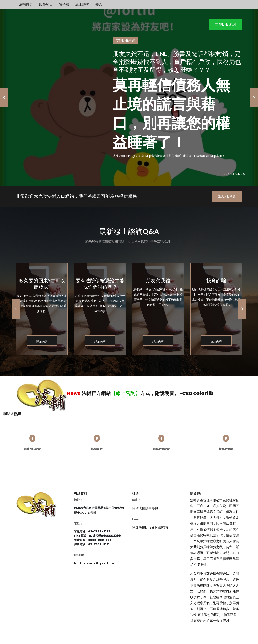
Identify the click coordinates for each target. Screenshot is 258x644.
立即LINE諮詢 (225, 24)
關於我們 (197, 493)
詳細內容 (42, 342)
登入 (99, 4)
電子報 (64, 4)
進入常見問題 (227, 196)
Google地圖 (87, 512)
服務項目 (46, 4)
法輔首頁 (26, 4)
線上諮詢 (82, 4)
